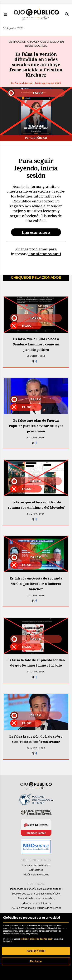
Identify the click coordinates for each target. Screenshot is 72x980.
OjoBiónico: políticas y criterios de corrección (36, 908)
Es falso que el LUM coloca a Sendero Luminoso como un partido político (36, 344)
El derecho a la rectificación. (36, 903)
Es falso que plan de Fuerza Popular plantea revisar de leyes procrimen (36, 426)
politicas (36, 884)
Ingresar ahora (36, 232)
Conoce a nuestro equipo (36, 865)
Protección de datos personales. (36, 898)
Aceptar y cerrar (36, 951)
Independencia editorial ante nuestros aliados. (36, 889)
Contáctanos (36, 870)
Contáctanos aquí (45, 254)
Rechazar (36, 961)
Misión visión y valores (36, 875)
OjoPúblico (39, 138)
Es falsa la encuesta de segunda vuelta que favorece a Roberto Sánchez (36, 584)
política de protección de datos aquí (36, 939)
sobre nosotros (36, 860)
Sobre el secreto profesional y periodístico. (36, 894)
